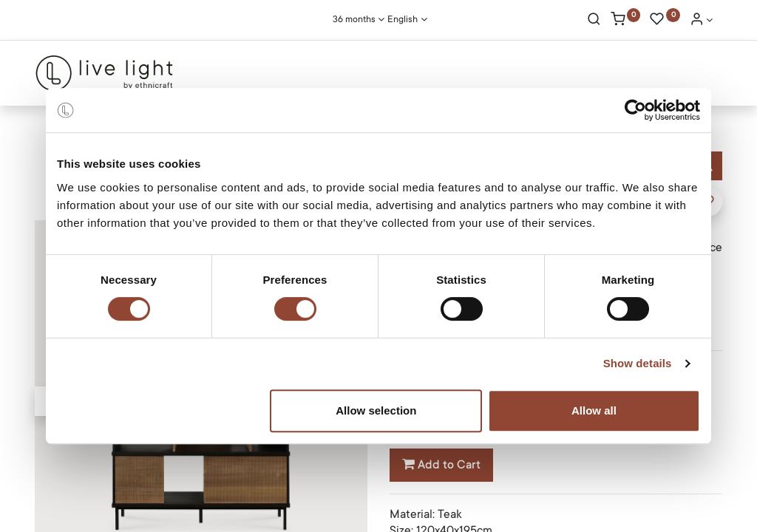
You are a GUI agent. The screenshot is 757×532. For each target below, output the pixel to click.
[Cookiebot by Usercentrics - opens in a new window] (635, 110)
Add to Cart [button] (441, 465)
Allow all (594, 410)
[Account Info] (702, 21)
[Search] (594, 21)
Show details (638, 363)
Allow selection (376, 410)
